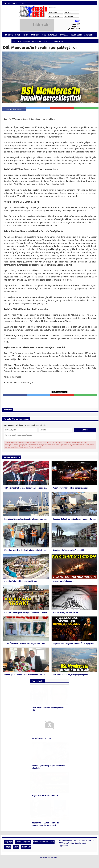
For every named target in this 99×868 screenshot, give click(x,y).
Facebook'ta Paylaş (14, 109)
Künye (16, 764)
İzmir (77, 21)
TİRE (44, 35)
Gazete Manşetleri (23, 759)
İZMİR (25, 35)
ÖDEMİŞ (7, 40)
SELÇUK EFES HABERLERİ (82, 35)
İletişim (68, 12)
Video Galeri (54, 16)
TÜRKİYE (9, 35)
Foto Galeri (69, 16)
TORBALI (64, 35)
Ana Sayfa (53, 12)
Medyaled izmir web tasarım (49, 775)
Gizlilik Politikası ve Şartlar (44, 759)
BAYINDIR (35, 35)
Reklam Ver (26, 764)
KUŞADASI (53, 35)
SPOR (18, 35)
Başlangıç (9, 759)
